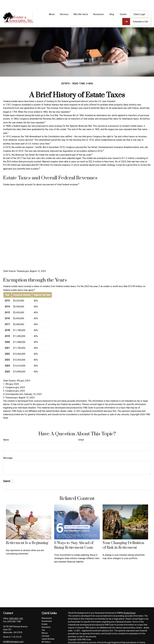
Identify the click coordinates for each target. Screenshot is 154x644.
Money (45, 625)
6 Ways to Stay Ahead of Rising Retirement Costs (74, 537)
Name (6, 431)
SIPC (76, 640)
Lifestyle (45, 628)
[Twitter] (10, 638)
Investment (47, 613)
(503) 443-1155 (16, 610)
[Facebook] (5, 638)
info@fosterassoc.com (13, 633)
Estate (45, 616)
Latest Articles (48, 630)
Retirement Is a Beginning (27, 535)
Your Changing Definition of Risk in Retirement (123, 537)
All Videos (46, 633)
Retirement (47, 610)
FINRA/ (71, 640)
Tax (43, 622)
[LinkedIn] (15, 638)
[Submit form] (8, 473)
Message (8, 449)
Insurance (46, 619)
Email (81, 431)
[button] (52, 6)
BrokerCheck (130, 604)
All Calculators (48, 636)
